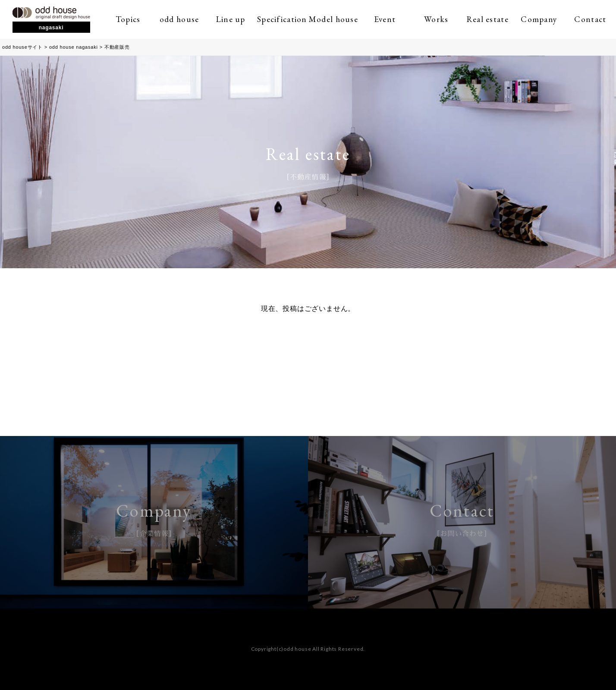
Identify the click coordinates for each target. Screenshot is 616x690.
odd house (179, 19)
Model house (333, 19)
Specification (282, 19)
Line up (231, 19)
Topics (128, 19)
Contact (590, 19)
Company (539, 19)
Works (436, 19)
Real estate (488, 19)
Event (385, 19)
